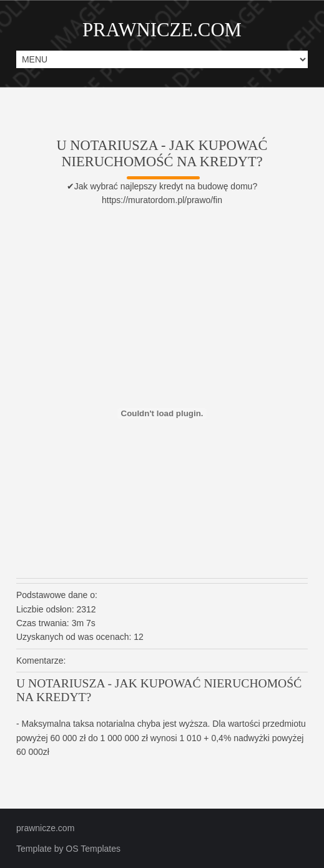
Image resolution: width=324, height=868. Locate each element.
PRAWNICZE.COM (162, 30)
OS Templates (93, 849)
